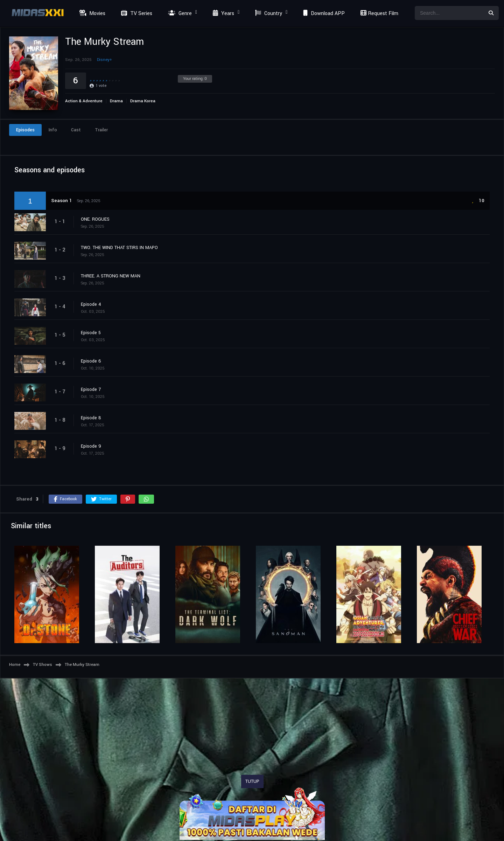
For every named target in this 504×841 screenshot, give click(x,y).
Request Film (378, 13)
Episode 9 (91, 446)
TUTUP (252, 781)
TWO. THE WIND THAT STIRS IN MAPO (119, 248)
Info (53, 130)
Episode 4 (91, 304)
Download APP (323, 13)
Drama (116, 101)
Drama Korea (143, 101)
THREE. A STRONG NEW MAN (111, 276)
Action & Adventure (84, 101)
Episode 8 (91, 418)
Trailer (101, 130)
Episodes (25, 130)
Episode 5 (91, 333)
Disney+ (104, 60)
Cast (76, 130)
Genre (179, 13)
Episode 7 (91, 390)
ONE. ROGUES (95, 219)
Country (268, 13)
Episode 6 (91, 361)
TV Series (136, 13)
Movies (92, 13)
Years (223, 13)
